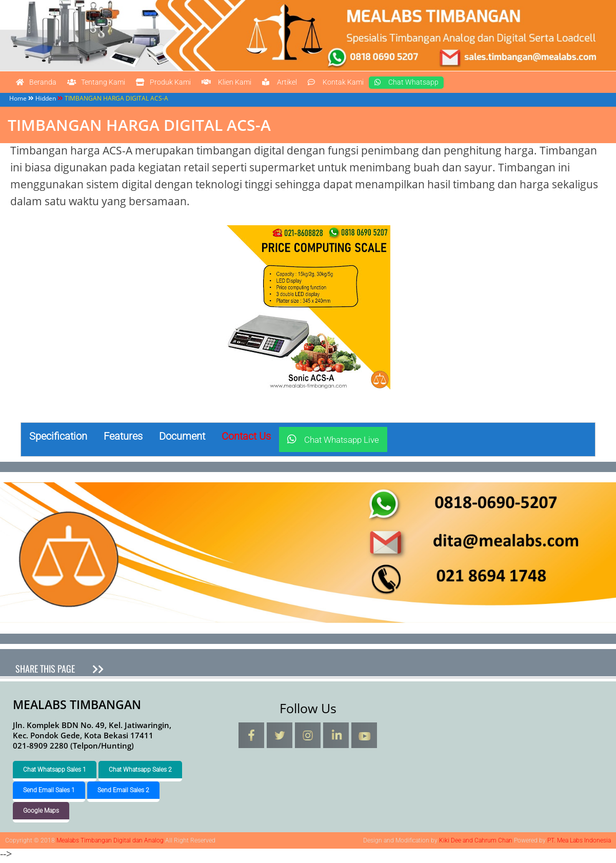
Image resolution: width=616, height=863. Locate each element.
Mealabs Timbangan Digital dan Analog (22, 72)
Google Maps (41, 813)
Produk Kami (208, 84)
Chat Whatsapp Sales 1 (55, 772)
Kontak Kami (430, 84)
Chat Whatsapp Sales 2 (140, 772)
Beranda (43, 84)
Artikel (358, 84)
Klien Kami (290, 84)
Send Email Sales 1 (49, 793)
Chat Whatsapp (520, 84)
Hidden (46, 101)
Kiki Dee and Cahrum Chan (476, 843)
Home (18, 101)
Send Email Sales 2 (123, 793)
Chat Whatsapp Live (333, 443)
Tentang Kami (121, 84)
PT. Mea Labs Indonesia (579, 843)
